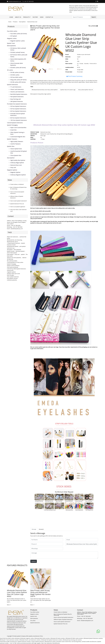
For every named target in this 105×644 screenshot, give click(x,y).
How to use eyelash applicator (18, 207)
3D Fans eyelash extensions (18, 106)
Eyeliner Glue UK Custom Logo (68, 90)
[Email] (82, 540)
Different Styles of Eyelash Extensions (63, 619)
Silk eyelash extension (17, 101)
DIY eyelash (14, 36)
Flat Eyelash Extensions (17, 97)
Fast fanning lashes (76, 642)
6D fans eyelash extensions (18, 111)
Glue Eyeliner (22, 22)
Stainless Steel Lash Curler (13, 274)
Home (11, 17)
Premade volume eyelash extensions (18, 114)
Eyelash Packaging (12, 125)
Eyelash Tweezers (12, 139)
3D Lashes (10, 70)
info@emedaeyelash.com (15, 1)
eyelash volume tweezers (13, 266)
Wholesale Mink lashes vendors (42, 638)
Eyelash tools (11, 43)
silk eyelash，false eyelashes (14, 250)
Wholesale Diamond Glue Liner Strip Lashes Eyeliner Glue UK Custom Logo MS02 (17, 593)
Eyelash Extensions (12, 84)
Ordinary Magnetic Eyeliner (18, 175)
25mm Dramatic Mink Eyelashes (17, 64)
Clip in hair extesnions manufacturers (50, 643)
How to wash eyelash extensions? (19, 201)
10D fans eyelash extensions (19, 120)
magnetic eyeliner (11, 272)
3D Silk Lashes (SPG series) (18, 82)
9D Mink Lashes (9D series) (18, 68)
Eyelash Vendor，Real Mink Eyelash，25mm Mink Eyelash (16, 252)
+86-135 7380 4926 (29, 1)
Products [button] (26, 17)
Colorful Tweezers (15, 144)
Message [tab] (34, 529)
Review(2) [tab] (41, 529)
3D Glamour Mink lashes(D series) (18, 49)
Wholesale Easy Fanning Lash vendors (72, 640)
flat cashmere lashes (12, 261)
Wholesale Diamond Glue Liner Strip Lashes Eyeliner (45, 90)
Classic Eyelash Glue (16, 149)
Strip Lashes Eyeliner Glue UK (86, 90)
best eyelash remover (12, 278)
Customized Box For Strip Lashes (15, 262)
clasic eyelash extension (13, 277)
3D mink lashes (15, 75)
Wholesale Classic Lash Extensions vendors (30, 640)
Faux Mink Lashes (12, 31)
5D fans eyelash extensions (18, 109)
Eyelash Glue (11, 146)
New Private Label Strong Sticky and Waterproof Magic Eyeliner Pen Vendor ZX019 (45, 28)
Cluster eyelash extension (38, 642)
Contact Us (49, 17)
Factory (35, 17)
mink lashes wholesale (13, 267)
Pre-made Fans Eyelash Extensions (17, 104)
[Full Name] (47, 540)
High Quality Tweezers (17, 141)
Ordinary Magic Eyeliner (17, 163)
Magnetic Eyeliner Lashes (18, 41)
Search (94, 17)
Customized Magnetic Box (18, 137)
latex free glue (10, 275)
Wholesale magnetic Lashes (27, 638)
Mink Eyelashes (11, 46)
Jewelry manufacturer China (36, 636)
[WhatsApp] (47, 549)
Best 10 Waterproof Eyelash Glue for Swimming (63, 615)
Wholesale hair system (50, 642)
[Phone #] (47, 544)
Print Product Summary (74, 76)
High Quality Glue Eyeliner (18, 160)
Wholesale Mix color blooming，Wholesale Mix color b (15, 241)
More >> (9, 605)
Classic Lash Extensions (17, 89)
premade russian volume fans (64, 642)
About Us (18, 17)
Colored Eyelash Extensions (15, 123)
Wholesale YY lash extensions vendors (9, 640)
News (42, 17)
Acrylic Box (13, 130)
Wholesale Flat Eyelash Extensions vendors (52, 640)
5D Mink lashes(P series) (17, 52)
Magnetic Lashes (12, 38)
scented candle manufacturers (89, 642)
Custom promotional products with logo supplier (28, 643)
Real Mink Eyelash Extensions (19, 94)
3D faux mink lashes (16, 77)
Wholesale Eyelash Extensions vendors (93, 638)
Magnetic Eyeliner (12, 170)
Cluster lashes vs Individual (17, 184)
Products (15, 22)
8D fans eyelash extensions (18, 118)
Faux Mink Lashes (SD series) (19, 34)
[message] (64, 555)
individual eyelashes (12, 280)
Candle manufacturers (12, 642)
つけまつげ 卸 (13, 643)
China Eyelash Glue (16, 155)
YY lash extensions (16, 87)
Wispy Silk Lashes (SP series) (18, 80)
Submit (34, 561)
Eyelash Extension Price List (17, 204)
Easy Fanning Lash (16, 99)
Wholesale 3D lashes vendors (58, 638)
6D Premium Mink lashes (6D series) (19, 56)
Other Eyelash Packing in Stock (17, 133)
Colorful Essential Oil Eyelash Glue (19, 152)
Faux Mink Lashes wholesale (13, 638)
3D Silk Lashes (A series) (17, 72)
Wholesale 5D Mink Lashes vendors (74, 638)
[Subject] (82, 544)
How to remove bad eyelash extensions (63, 617)
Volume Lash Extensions (17, 92)
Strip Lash (13, 167)
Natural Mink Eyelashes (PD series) (18, 60)
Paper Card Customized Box (18, 127)
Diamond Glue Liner (32, 22)
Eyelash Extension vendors (24, 642)
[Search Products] (81, 17)
